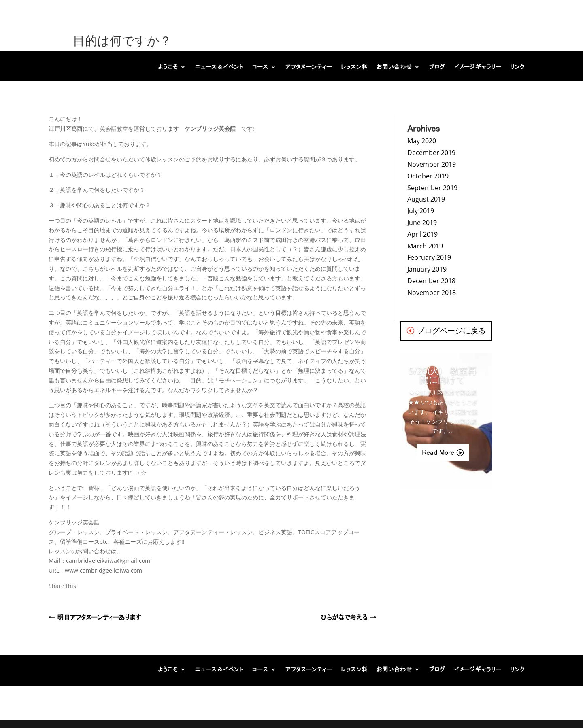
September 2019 (432, 188)
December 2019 (431, 153)
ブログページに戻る (451, 331)
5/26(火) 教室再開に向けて (443, 375)
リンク (517, 67)
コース (260, 67)
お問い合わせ (394, 67)
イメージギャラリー (478, 67)
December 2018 (431, 281)
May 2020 (422, 141)
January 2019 (427, 269)
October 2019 (428, 176)
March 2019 (425, 246)
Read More (438, 452)
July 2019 (421, 211)
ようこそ (168, 67)
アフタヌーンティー (309, 67)
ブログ (437, 67)
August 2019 (426, 199)
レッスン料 (354, 67)
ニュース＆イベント (219, 67)
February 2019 (429, 257)
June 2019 (422, 223)
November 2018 (432, 293)
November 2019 (432, 164)
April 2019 (422, 234)
